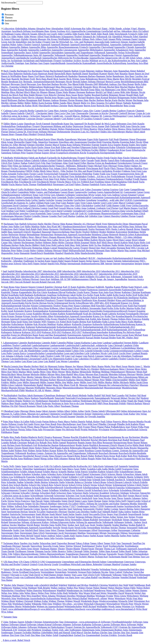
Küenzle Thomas (110, 319)
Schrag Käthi (38, 488)
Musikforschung (130, 388)
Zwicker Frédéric (109, 635)
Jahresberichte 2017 (89, 274)
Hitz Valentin (15, 243)
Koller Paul (140, 308)
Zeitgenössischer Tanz (53, 622)
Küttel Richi (66, 322)
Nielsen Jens (107, 401)
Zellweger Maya (118, 625)
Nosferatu (46, 403)
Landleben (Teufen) (11, 345)
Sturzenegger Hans (10, 533)
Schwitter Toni (72, 496)
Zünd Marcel (77, 633)
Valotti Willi (9, 569)
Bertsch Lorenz (113, 82)
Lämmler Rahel (49, 343)
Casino (97, 111)
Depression (78, 126)
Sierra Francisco (22, 501)
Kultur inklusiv (64, 324)
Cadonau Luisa (11, 111)
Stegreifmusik (135, 514)
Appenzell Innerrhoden (81, 45)
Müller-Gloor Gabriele (12, 385)
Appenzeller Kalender (17, 50)
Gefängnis (70, 195)
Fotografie (64, 174)
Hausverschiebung (61, 232)
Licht (87, 353)
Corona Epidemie (17, 119)
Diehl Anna (125, 126)
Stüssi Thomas (58, 530)
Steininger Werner (45, 520)
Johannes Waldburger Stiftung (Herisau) (20, 279)
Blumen (44, 92)
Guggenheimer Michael (21, 219)
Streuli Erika (80, 528)
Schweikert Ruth (48, 493)
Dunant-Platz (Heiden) (26, 134)
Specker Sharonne (49, 509)
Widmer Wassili (73, 601)
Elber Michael (20, 145)
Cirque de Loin (143, 113)
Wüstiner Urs (128, 606)
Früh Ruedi (133, 182)
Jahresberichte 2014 (30, 274)
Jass (108, 277)
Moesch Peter (33, 380)
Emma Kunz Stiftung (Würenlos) (76, 145)
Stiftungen (119, 522)
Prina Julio (37, 430)
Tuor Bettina (134, 557)
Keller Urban (34, 298)
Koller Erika (113, 308)
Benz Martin (113, 79)
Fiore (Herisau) (110, 166)
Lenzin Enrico (19, 353)
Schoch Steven (61, 485)
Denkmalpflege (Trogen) (28, 126)
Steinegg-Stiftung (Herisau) (89, 517)
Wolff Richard (89, 606)
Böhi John (125, 92)
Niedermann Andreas (70, 401)
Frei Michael (63, 176)
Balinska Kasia (30, 74)
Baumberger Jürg (121, 76)
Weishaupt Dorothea (66, 596)
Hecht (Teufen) (83, 232)
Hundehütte (49, 253)
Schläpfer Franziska (94, 477)
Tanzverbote (36, 546)
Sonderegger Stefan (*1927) (63, 506)
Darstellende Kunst (60, 124)
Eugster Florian (34, 153)
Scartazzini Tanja (130, 469)
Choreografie (82, 113)
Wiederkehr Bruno (90, 601)
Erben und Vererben (70, 147)
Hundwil (59, 253)
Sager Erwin (27, 466)
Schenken (26, 474)
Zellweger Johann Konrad (39, 625)
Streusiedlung (94, 528)
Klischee (26, 306)
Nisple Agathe (21, 403)
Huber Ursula (23, 251)
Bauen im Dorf (142, 74)
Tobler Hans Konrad (108, 551)
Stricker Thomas (118, 528)
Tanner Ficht (110, 543)
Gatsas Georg (143, 192)
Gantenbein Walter (27, 192)
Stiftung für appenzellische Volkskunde (95, 522)
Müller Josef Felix (89, 382)
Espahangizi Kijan (116, 150)
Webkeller (73, 593)
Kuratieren (47, 338)
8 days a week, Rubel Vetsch (17, 640)
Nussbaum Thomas (70, 406)
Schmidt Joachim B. (116, 480)
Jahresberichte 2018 (108, 274)
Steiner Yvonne (136, 517)
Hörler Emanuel (82, 243)
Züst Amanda (132, 633)
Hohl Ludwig (58, 245)
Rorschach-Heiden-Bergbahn (132, 453)
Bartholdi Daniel (80, 74)
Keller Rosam (8, 298)
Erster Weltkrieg (83, 150)
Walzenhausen (49, 590)
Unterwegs (129, 562)
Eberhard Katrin (42, 139)
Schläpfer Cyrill (76, 477)
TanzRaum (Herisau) (11, 546)
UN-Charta (24, 562)
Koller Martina (127, 308)
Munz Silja (58, 385)
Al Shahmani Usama (11, 34)
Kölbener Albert (57, 308)
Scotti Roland (87, 496)
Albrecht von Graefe (47, 34)
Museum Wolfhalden (35, 388)
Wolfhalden (102, 606)
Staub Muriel (56, 514)
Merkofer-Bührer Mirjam (43, 374)
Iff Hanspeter (17, 258)
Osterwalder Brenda (29, 416)
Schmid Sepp (85, 480)
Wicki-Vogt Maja (134, 598)
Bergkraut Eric (16, 82)
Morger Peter (98, 380)
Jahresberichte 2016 (69, 274)
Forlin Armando (9, 174)
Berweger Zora (34, 84)
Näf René (142, 395)
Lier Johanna (7, 356)
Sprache (32, 512)
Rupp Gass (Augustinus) (124, 459)
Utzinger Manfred (112, 564)
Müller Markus (105, 382)
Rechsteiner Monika (139, 437)
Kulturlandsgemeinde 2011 (70, 327)
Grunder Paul (55, 216)
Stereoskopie (105, 520)
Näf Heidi (106, 395)
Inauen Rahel (57, 261)
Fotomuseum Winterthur (81, 174)
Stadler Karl (96, 512)
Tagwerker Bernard (66, 543)
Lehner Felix (78, 351)
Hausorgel (47, 232)
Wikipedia (37, 604)
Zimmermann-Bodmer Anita (114, 630)
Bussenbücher (117, 106)
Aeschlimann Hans (40, 31)
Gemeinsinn (98, 197)
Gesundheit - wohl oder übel (110, 200)
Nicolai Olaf (134, 398)
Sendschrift (87, 498)
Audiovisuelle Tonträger (13, 63)
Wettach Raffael (80, 598)
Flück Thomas (117, 168)
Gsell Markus (69, 216)
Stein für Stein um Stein (47, 517)
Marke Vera (110, 366)
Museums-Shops (54, 388)
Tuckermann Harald (118, 557)
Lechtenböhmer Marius (132, 348)
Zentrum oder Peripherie (30, 630)
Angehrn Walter (9, 45)
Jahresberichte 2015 (50, 274)
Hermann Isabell (9, 240)
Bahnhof (141, 71)
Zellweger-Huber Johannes (14, 627)
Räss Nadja (15, 437)
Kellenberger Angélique (45, 295)
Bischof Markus (128, 87)
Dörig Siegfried (133, 129)
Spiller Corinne (111, 509)
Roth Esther (121, 456)
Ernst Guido (44, 150)
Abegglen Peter (43, 29)
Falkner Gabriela (32, 160)
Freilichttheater (118, 176)
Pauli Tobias (107, 422)
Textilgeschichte (116, 546)
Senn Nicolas (105, 498)
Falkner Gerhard (48, 160)
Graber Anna (80, 208)
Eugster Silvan (49, 153)
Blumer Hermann (77, 92)
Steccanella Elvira (98, 514)
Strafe (93, 525)
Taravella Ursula (50, 546)
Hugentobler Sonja (10, 253)
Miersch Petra (50, 377)
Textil (105, 546)
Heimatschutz (47, 234)
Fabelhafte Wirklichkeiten (16, 158)
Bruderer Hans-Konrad (97, 98)
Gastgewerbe (81, 192)
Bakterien (18, 74)
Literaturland (35, 359)
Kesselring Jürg (75, 298)
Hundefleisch (37, 253)
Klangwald (115, 303)
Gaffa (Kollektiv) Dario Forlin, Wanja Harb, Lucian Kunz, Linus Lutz (51, 189)
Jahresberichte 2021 (30, 277)
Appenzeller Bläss (37, 47)
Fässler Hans (116, 158)
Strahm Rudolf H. (137, 525)
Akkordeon (126, 31)
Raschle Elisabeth (79, 437)
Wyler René (142, 609)
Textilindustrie (132, 546)
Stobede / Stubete (133, 522)
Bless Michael (17, 92)
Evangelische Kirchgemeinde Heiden (105, 153)
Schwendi (49, 496)
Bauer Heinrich (47, 76)
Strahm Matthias (120, 525)
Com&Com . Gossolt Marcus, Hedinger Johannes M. (77, 116)
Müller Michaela (121, 382)
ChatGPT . (30, 113)
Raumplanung (115, 437)
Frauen (114, 174)
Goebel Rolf (100, 205)
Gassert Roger (67, 192)
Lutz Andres (15, 361)
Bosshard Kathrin (100, 95)
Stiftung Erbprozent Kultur (63, 522)
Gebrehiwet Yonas (30, 195)
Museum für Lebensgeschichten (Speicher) (119, 385)
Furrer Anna (106, 184)
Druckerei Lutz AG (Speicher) (85, 132)
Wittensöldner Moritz (11, 606)
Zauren (21, 622)
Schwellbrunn (37, 496)
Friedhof (128, 179)
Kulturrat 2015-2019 (32, 332)
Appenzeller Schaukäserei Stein (119, 50)
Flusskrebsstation (17, 171)
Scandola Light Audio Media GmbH (104, 469)
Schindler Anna (43, 477)
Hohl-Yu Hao (95, 245)
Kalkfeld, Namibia (104, 287)
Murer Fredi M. (71, 385)
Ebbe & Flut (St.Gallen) (23, 139)
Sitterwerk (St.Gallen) (68, 504)
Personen (8, 15)
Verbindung (105, 569)
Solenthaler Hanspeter (39, 506)
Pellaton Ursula (16, 424)
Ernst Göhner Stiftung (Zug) (24, 150)
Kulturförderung (111, 324)
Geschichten (79, 200)
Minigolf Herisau (109, 377)
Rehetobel (85, 440)
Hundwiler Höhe (72, 253)
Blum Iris (35, 92)
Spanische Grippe (32, 509)
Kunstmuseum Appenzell (79, 335)
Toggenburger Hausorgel (77, 554)
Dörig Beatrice (90, 129)
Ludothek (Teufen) (118, 359)
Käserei (24, 287)
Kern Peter (62, 298)
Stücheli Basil (32, 530)
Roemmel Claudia (107, 448)
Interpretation (128, 264)
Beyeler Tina (66, 84)
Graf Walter (20, 211)
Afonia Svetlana (57, 31)
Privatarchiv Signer (52, 430)
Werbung (144, 596)
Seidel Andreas (42, 498)
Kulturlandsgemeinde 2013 (122, 327)
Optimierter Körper (82, 414)
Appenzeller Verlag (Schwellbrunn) (123, 53)
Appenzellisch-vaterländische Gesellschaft (21, 58)
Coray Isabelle (134, 116)
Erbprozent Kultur (89, 147)
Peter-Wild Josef (90, 424)
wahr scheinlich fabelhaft (46, 585)
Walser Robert (143, 588)
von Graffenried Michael (32, 577)
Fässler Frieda (103, 158)
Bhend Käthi (78, 84)
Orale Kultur (129, 414)
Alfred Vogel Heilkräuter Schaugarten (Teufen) (59, 37)
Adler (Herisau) (93, 29)
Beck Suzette (60, 79)
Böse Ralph (29, 95)
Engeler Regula (121, 145)
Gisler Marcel (119, 203)
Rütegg (72, 459)
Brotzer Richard (78, 98)
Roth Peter (133, 456)
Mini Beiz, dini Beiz (82, 377)
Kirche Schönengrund (58, 303)
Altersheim (76, 39)
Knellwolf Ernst (120, 306)
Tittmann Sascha (43, 551)
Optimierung (116, 414)
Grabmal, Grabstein (96, 208)
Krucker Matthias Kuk (79, 319)
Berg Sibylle (126, 79)
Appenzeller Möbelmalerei (90, 50)
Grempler (68, 211)
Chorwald (113, 113)
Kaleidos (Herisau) (86, 287)
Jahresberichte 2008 (52, 271)
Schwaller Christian (30, 493)
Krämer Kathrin (58, 314)
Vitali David (34, 575)
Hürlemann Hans (102, 251)
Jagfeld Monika (15, 271)
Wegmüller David (116, 593)
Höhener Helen (50, 243)
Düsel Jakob (139, 132)
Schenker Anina (39, 474)
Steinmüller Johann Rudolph (84, 520)
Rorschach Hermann (108, 453)
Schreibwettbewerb (54, 488)
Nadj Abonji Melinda (76, 395)
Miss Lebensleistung (128, 377)
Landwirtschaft (73, 345)
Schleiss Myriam (27, 480)
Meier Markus (19, 372)
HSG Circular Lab (140, 248)
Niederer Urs (29, 401)
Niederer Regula (14, 401)
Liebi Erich (113, 353)
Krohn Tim (110, 316)
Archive (77, 61)
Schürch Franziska (116, 488)
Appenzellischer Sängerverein (103, 58)
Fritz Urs (76, 182)
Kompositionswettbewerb (115, 311)
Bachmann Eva (24, 71)
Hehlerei (94, 232)
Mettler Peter (20, 377)
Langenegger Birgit (10, 348)
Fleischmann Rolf (95, 168)
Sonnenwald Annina (114, 506)
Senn (95, 498)
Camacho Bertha (26, 111)
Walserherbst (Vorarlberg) (14, 590)
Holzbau (5, 248)
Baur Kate (6, 79)
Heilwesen (13, 234)
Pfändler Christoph (107, 424)
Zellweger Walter (135, 625)
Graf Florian (112, 208)
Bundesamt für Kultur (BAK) (25, 106)
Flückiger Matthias (134, 168)
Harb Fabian (19, 229)
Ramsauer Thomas (61, 437)
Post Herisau (12, 430)
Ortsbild (15, 416)
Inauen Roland (71, 261)
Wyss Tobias (7, 612)
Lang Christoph (115, 345)
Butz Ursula (129, 106)
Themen (7, 18)
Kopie (12, 314)
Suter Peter (24, 538)
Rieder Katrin (82, 445)
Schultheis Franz (67, 490)
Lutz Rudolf (50, 361)
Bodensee (90, 92)
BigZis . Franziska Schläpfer (15, 87)
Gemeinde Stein (49, 197)
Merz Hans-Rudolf (64, 374)
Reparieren (72, 443)
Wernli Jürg (66, 598)
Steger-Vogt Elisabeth (117, 514)
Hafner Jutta (7, 226)
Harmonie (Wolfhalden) (60, 229)
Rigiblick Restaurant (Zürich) (103, 445)
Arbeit (132, 58)
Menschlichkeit (9, 374)
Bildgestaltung (36, 87)
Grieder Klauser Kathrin (98, 211)
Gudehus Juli (82, 216)
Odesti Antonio (49, 411)
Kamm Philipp (121, 287)
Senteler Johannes (132, 498)
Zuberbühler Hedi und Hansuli (56, 633)
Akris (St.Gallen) (140, 31)
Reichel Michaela (99, 440)
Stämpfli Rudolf (110, 512)
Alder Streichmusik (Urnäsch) (123, 34)
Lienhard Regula (140, 353)
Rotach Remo (74, 456)
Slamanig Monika (129, 504)
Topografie (112, 554)
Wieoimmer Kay (142, 601)
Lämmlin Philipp (65, 343)
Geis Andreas (114, 195)
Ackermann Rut (78, 29)
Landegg (107, 343)
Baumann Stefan (104, 76)
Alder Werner (30, 37)
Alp (110, 37)
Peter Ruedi (51, 424)
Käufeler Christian (54, 287)
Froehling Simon (103, 182)
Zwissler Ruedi (125, 635)
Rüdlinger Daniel (32, 459)
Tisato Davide (8, 551)
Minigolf (96, 377)
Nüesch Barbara (134, 403)
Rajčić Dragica (45, 437)
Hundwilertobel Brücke (92, 253)
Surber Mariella (112, 536)
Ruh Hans (107, 459)
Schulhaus (54, 490)
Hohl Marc (70, 245)
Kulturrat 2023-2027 (72, 332)
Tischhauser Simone (25, 551)
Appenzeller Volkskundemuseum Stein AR (22, 55)
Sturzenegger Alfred (88, 530)
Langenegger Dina (29, 348)
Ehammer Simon (127, 139)
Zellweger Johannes (62, 625)
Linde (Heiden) (31, 356)
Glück (78, 205)
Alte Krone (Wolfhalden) (58, 39)
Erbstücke (121, 147)
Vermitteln (72, 572)
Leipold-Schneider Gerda (97, 351)
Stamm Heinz (138, 512)
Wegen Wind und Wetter (95, 593)
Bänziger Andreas (95, 71)
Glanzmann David (10, 205)
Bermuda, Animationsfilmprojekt (39, 82)
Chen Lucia (59, 113)
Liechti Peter (125, 353)
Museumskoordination (73, 388)
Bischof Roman (17, 90)
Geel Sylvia (44, 195)
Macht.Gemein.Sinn (13, 366)
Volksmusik (106, 575)
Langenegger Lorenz (48, 348)
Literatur (5, 359)
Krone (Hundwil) (59, 319)
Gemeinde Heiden (32, 197)
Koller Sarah (7, 311)
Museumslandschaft (94, 388)
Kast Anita (104, 292)
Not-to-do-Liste (77, 403)
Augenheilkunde (58, 63)
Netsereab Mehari (119, 398)
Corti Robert (68, 119)
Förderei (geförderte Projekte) (107, 171)
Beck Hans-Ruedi (44, 79)
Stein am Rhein (18, 517)
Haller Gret (19, 226)
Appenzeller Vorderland (77, 55)
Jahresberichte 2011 (111, 271)
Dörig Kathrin (105, 129)
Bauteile (15, 79)
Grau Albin (45, 211)
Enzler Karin (31, 147)
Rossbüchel (29, 456)
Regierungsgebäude (71, 440)
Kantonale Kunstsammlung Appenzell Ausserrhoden (35, 290)
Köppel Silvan (72, 308)
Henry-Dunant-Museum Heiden (58, 237)
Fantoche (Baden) (71, 160)
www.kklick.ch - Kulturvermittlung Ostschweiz (63, 609)
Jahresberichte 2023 (69, 277)
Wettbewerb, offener (98, 598)
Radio (6, 437)
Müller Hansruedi (31, 382)
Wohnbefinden (29, 606)
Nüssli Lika (42, 406)
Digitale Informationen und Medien (32, 129)
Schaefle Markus (66, 472)
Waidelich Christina (98, 585)
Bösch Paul (18, 95)
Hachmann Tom (11, 224)
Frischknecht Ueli (27, 182)
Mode (23, 380)
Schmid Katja (56, 480)
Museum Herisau (17, 388)
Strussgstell (132, 528)
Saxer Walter (80, 469)
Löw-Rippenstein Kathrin (60, 359)
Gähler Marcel (10, 189)
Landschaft (26, 345)
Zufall (55, 635)
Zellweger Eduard (18, 625)
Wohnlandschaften (73, 606)
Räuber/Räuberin (29, 437)
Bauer (25, 76)
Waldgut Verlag (20, 588)
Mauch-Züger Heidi (70, 369)
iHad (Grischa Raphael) (76, 258)
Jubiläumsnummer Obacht (84, 279)
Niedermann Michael (91, 401)
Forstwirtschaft (51, 174)
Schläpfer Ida (110, 477)
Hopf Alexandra (108, 248)
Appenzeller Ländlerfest (39, 50)
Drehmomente (64, 132)
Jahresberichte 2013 (11, 274)
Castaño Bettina (109, 111)
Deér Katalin (138, 124)
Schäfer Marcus (50, 472)
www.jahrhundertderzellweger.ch (24, 609)
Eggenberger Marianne (76, 139)
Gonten (44, 208)
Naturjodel (60, 398)
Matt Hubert (54, 369)
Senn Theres (117, 498)
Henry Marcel (35, 237)
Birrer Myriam (99, 87)
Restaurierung (120, 443)
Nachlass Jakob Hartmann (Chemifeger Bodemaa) (42, 395)
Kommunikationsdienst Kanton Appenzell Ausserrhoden (76, 311)
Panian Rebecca (50, 422)
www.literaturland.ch (126, 609)
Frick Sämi (48, 179)
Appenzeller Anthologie (121, 45)
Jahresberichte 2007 (33, 271)
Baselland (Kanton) (98, 74)
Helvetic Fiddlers (20, 237)
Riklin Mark (138, 445)
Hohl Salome (82, 245)
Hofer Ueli (145, 243)
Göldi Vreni (126, 205)
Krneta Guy (98, 316)
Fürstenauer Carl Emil (63, 184)
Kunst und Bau (46, 335)
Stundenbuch (71, 530)
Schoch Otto (35, 485)
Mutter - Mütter (52, 390)
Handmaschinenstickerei (74, 226)
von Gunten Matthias (54, 577)
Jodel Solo (138, 277)
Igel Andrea (59, 258)
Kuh (89, 322)
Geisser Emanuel (129, 195)
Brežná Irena (51, 98)
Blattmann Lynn (113, 90)
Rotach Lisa (61, 456)
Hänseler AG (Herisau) (84, 224)
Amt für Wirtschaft (60, 42)
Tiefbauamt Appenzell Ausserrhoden (133, 549)
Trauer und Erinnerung (38, 557)
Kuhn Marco (121, 322)
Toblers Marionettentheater (26, 554)
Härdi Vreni (101, 224)
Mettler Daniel (143, 374)
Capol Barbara (75, 111)
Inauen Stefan (85, 261)
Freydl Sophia (21, 179)
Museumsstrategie (113, 388)
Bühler (21, 103)
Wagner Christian (25, 585)
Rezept (137, 443)
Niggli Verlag (144, 401)
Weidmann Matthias (11, 596)
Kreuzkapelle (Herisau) (137, 314)
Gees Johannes (58, 195)
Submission (7, 536)
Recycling (50, 440)
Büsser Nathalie (123, 103)
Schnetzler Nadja (57, 482)
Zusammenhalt (93, 635)
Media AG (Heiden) (90, 369)
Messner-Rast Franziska (97, 374)
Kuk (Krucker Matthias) (45, 324)
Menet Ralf (142, 372)
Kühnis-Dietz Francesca (130, 319)
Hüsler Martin (117, 251)
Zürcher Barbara (92, 633)
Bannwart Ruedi (46, 74)
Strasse (5, 528)
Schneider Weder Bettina (36, 482)
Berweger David (18, 84)
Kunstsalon (97, 335)
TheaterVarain (88, 549)
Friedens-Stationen (96, 179)
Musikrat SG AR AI (35, 390)
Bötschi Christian (57, 95)
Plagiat (100, 427)
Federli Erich (34, 163)
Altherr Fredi (101, 39)
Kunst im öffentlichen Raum (25, 335)
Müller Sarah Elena (139, 382)
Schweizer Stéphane (119, 493)
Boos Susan (71, 95)
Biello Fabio (140, 84)
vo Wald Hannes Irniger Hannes (56, 575)
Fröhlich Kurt (88, 182)
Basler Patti (113, 74)
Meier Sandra (33, 372)
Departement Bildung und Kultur (56, 126)
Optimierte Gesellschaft (61, 414)
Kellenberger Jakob (67, 295)
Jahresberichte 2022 (50, 277)
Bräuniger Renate (117, 95)
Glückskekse (87, 205)
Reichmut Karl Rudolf (119, 440)
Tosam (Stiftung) (126, 554)
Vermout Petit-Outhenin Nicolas (93, 572)
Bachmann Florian (41, 71)
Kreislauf (121, 314)
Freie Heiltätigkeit (78, 176)
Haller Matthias (32, 226)
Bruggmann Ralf (34, 100)
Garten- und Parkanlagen (48, 192)
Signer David (68, 501)
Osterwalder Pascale (49, 416)
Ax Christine (7, 66)
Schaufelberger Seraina (131, 472)
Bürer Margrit (74, 103)
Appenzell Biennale (60, 45)
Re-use (125, 437)
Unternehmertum (115, 562)
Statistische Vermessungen (22, 514)
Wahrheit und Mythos (78, 585)
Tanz (119, 543)
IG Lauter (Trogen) (33, 258)
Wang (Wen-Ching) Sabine (119, 590)
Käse (18, 287)
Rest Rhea (97, 443)
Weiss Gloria (120, 596)
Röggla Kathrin (62, 448)
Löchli (45, 359)
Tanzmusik (127, 543)
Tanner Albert (97, 543)
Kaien (74, 287)
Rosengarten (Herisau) (12, 456)
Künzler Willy (40, 322)
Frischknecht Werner (46, 182)
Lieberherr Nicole (98, 353)
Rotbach (99, 456)
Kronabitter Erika (42, 319)
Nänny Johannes (9, 398)
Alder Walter (17, 37)
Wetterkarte (120, 598)
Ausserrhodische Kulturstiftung (111, 63)
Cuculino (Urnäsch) (93, 119)
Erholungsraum (134, 147)
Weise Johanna (48, 596)
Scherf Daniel (82, 474)
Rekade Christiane (18, 443)
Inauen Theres (99, 261)
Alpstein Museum (38, 39)
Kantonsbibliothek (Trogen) (73, 290)
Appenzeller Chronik (124, 47)
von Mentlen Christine (109, 577)
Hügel (65, 251)
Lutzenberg (74, 361)
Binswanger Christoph (72, 87)
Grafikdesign (32, 211)
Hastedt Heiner (133, 229)
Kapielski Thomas (10, 292)
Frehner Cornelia (25, 176)
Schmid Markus (71, 480)
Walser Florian (85, 588)
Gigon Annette (93, 203)
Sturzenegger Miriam (96, 533)
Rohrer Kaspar (49, 451)
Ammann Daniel (130, 39)
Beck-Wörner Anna (76, 79)
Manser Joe (70, 366)
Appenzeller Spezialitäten (51, 53)
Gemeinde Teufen (65, 197)
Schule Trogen (41, 490)
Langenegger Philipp (69, 348)
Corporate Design (35, 119)
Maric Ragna (97, 366)
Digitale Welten (57, 129)
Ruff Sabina (82, 459)
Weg (81, 593)
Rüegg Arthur (47, 459)
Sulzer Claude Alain (65, 536)
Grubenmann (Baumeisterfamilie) (104, 213)
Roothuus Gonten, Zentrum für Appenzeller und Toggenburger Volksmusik (62, 453)
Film (10, 166)
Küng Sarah (16, 322)
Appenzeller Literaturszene (64, 50)
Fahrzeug (19, 160)
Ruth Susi (141, 459)
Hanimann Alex (105, 226)
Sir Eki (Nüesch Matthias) (45, 504)
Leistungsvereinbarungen (122, 351)
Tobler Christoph (75, 551)
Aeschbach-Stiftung (21, 31)
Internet (109, 264)
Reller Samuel (59, 443)
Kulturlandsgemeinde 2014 (14, 330)
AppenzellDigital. (101, 45)
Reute (130, 443)
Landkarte (144, 343)
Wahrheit (63, 585)
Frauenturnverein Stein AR (131, 174)
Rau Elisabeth (95, 437)
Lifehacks (19, 356)
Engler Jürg (134, 145)
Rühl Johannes (61, 459)
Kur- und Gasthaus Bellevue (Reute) (24, 338)
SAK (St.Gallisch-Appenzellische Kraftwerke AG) (68, 466)
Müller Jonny (73, 382)
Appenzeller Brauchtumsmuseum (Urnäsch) (68, 47)
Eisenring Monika (111, 142)
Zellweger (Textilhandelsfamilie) (117, 622)
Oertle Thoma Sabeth (95, 411)
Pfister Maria (33, 427)
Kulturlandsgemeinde (46, 327)
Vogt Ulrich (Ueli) (91, 575)
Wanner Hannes (140, 590)
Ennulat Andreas (16, 147)
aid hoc (117, 31)
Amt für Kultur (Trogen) (39, 42)
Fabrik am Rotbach (37, 158)
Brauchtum (6, 98)
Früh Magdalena (119, 182)
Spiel (70, 509)
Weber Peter (44, 593)
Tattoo (62, 546)
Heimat (22, 234)
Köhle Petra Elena (40, 308)
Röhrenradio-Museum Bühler (84, 448)
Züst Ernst (15, 635)
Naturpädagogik (102, 398)
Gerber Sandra (38, 200)
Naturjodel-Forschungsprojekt (80, 398)
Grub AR (74, 213)
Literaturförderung (19, 359)
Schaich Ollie (112, 472)
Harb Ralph (31, 229)
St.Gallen (41, 512)
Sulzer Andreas (48, 536)
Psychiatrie (104, 430)
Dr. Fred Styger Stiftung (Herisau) (40, 132)
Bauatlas (124, 74)
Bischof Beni (113, 87)
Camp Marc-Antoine (58, 111)
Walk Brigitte (44, 588)
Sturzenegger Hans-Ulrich (32, 533)
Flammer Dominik (77, 168)
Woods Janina (115, 606)
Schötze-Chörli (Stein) (138, 485)
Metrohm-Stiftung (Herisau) (122, 374)
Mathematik (42, 369)
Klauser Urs (127, 303)
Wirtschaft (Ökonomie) (95, 604)
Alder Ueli (143, 34)
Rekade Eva (33, 443)
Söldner (10, 506)
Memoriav (131, 372)
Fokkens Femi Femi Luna (134, 171)
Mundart (48, 385)
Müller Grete (16, 382)
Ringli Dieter (28, 448)
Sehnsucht (29, 498)
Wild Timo (47, 604)
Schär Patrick (81, 472)
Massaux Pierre (29, 369)
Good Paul (53, 208)
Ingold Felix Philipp (57, 264)
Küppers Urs (53, 322)
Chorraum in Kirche (98, 113)
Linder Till (59, 356)
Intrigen (138, 264)
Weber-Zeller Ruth (59, 593)
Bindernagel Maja (52, 87)
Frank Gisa (105, 174)
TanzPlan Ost (139, 543)
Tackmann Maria (11, 543)
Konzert (132, 311)
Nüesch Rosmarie (27, 406)
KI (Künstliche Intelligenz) (127, 298)
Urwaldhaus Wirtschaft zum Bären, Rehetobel (81, 564)
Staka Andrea (125, 512)
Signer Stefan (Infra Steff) (114, 501)
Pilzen (94, 427)
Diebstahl (115, 126)
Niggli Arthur (120, 401)
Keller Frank (93, 295)
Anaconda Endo (102, 42)
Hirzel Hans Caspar (122, 240)
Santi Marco (68, 469)
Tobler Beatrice (59, 551)
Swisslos (59, 538)
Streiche (57, 528)
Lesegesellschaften (36, 353)
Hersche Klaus (24, 240)
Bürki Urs (86, 103)
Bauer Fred (33, 76)
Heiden (103, 232)
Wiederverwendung (108, 601)
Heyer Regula (77, 240)
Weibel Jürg (140, 593)
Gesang (58, 200)
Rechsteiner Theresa (11, 440)
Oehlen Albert (63, 411)
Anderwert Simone (119, 42)
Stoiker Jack (73, 525)
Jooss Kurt (45, 279)
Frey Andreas (8, 179)
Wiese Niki (7, 604)
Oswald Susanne (67, 416)
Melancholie (85, 372)
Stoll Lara (84, 525)
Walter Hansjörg (34, 590)
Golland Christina (31, 208)
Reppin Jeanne (85, 443)
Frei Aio (52, 176)
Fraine (96, 174)
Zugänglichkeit (66, 635)
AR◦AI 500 (124, 58)
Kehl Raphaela (26, 295)
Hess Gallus (52, 240)
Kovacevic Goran (24, 314)
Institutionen (9, 21)
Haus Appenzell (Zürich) (19, 232)
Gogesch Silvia (15, 208)
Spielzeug (78, 509)
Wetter (111, 598)
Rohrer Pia (62, 451)
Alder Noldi (90, 34)
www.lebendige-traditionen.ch (100, 609)
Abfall (67, 29)
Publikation (7, 432)
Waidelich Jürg (115, 585)
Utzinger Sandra (129, 564)
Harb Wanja (43, 229)
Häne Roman (66, 224)
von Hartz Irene (72, 577)
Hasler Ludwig (118, 229)
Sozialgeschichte (132, 506)
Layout (95, 348)
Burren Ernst (90, 106)
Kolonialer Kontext (23, 311)
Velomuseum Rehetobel (79, 569)
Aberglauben (57, 29)
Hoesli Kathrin (121, 243)
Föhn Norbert (67, 171)
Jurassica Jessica (136, 279)
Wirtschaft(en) (113, 604)
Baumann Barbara (87, 76)
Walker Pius (72, 588)
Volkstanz (117, 575)
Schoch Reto (47, 485)
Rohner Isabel (8, 451)
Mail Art (43, 366)
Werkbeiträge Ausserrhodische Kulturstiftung (38, 598)
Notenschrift (91, 403)
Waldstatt (32, 588)
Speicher (63, 509)
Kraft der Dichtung (92, 314)
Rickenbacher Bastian (48, 445)
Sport (4, 512)
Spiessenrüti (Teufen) (93, 509)
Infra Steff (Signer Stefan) (35, 264)
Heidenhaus (133, 232)
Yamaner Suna (10, 617)
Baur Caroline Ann (138, 76)
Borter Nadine (84, 95)
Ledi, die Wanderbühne (30, 351)
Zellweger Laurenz (101, 625)
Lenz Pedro (7, 353)
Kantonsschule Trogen (133, 290)
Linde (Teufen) (46, 356)
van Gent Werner (48, 569)
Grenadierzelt (79, 211)
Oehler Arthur (77, 411)
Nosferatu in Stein (60, 403)
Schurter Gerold (83, 490)
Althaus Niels (88, 39)
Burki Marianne (76, 106)
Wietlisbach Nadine (22, 604)
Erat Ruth (56, 147)
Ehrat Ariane (7, 142)
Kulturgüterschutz (17, 327)
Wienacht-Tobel (126, 601)
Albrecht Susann (29, 34)
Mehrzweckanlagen (109, 369)
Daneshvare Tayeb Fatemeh (37, 124)
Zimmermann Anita (91, 630)
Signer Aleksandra (52, 501)
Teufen (99, 546)
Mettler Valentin (34, 377)
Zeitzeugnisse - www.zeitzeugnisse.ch (82, 622)
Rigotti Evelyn (125, 445)
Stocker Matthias (18, 525)
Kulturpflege (139, 330)
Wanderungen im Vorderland (80, 590)
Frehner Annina (9, 176)
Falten (59, 160)
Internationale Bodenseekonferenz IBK (86, 264)
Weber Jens (7, 593)
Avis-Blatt (143, 63)
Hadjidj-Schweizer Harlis (31, 224)
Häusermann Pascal (138, 224)
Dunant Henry (8, 134)
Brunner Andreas (51, 100)
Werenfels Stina (9, 598)
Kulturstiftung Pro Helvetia (122, 332)
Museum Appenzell (88, 385)
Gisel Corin (106, 203)
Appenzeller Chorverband (101, 47)
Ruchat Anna (17, 459)
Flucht (107, 168)
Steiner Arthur (109, 517)
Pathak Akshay (93, 422)
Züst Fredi (25, 635)
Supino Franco (82, 536)
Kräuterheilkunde (74, 314)
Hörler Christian (66, 243)
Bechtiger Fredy (28, 79)
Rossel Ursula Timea (45, 456)
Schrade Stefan (8, 488)
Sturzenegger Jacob (55, 533)
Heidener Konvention (117, 232)
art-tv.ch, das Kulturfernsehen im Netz (117, 61)
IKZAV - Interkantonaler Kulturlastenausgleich (111, 258)
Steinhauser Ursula (26, 520)
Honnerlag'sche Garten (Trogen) (73, 248)
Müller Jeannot (47, 382)
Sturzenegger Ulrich (138, 533)
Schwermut (59, 496)
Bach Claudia (10, 71)
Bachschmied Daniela (60, 71)
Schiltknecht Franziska (24, 477)
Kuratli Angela (60, 338)
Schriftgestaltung (91, 488)
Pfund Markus (56, 427)
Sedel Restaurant (102, 496)
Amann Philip (115, 39)
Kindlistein (87, 300)
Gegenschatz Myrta (85, 195)
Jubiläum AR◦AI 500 (61, 279)
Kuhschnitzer (18, 324)
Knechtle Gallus (104, 306)
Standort (5, 514)
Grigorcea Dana (118, 211)
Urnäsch (25, 564)
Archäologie (17, 61)
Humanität (25, 253)
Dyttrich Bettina (45, 134)
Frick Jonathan (36, 179)
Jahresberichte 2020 (11, 277)
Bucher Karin (111, 100)
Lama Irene (97, 343)
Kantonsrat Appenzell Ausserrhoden (104, 290)
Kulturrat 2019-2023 (52, 332)
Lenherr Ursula (141, 351)
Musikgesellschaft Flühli (13, 390)
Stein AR (31, 517)
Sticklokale (117, 520)
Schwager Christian (11, 493)
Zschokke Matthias (31, 633)
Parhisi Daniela (78, 422)
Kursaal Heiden (93, 338)
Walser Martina (115, 588)
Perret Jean (39, 424)
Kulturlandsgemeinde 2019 (120, 330)
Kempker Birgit (49, 298)
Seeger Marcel (135, 496)
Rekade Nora (46, 443)
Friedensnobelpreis (115, 179)
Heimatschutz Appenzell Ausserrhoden (73, 234)
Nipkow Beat (7, 403)
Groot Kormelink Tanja (41, 213)
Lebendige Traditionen (110, 348)
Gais (121, 189)
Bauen (131, 74)
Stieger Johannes (131, 520)
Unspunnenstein (54, 562)
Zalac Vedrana (10, 622)
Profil (77, 430)
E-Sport (7, 139)
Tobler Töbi (7, 554)
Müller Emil (135, 380)
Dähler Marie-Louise (14, 124)
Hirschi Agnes (105, 240)
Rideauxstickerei (67, 445)
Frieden (83, 179)
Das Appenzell (77, 124)
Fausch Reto (114, 160)
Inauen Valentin (114, 261)
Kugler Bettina (79, 322)
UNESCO (35, 562)
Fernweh (137, 163)
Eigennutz (53, 142)
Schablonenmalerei (10, 472)
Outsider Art (82, 416)
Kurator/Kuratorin (76, 338)
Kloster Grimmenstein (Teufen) (46, 306)
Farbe (83, 160)
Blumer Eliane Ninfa (58, 92)
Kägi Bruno (9, 287)
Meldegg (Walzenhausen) (113, 372)
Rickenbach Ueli (29, 445)
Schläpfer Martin (125, 477)
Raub (105, 437)
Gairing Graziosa (110, 189)
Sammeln (123, 466)
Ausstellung (132, 63)
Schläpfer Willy (142, 477)
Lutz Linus (38, 361)
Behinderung (92, 79)
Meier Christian (127, 369)
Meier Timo (46, 372)
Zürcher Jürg (119, 633)
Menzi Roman (23, 374)
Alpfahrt (24, 39)
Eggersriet (104, 139)
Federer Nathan (20, 163)
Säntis (18, 466)
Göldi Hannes (113, 205)
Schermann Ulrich (98, 474)
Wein (23, 596)
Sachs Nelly (9, 466)
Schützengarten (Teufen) (137, 488)
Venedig (95, 569)
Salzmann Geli (111, 466)
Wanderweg (100, 590)
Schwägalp (114, 490)
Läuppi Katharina (82, 343)
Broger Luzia (64, 98)
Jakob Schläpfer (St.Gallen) (92, 277)
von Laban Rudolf (89, 577)
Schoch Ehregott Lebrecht (119, 482)
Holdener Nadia (110, 245)
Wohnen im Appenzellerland (50, 606)
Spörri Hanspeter (142, 509)
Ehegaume (141, 139)
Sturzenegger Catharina (129, 530)
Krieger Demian (15, 316)
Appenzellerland (130, 55)
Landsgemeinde (57, 345)
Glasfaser (24, 205)
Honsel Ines (95, 248)
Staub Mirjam (42, 514)
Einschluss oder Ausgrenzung (73, 142)
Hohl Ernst (46, 245)
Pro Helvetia (68, 430)
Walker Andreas (58, 588)
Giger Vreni (80, 203)
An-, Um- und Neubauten (82, 42)
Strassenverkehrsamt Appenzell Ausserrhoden (30, 528)
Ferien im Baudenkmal (106, 163)
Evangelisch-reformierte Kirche (71, 153)
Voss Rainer (7, 580)
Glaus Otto (69, 205)
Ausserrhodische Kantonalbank (81, 63)
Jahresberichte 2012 (130, 271)
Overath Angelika (97, 416)
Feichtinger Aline (60, 163)
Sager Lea (39, 466)
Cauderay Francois (126, 111)
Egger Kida (93, 139)
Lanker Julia (85, 348)
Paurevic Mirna (120, 422)
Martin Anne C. (136, 366)
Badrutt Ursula (78, 71)
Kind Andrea (27, 300)
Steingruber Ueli (9, 520)
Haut (73, 232)
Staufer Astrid (82, 514)
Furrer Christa (119, 184)
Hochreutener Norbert (32, 243)
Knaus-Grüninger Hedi (85, 306)
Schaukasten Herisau (11, 474)
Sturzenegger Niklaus (117, 533)
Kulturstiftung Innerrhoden (95, 332)
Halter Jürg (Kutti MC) (51, 226)
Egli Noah (114, 139)
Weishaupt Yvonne (104, 596)
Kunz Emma (109, 335)
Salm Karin (98, 466)
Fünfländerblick (45, 184)
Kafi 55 (66, 287)
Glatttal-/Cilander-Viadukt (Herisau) (46, 205)
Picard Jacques (70, 427)
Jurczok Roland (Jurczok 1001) (46, 282)
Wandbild (61, 590)
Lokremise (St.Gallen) (89, 359)
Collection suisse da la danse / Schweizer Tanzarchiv (26, 116)
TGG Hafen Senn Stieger (27, 549)
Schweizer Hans (64, 493)
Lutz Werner (62, 361)
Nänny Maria (24, 398)
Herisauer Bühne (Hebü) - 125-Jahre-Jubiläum (120, 237)
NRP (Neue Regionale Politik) (112, 403)
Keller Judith (106, 295)
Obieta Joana (35, 411)
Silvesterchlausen (16, 504)
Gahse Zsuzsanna (93, 189)
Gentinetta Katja (23, 200)
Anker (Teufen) (24, 45)
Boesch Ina (7, 95)
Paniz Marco (64, 422)
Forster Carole (36, 174)
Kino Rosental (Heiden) (104, 300)
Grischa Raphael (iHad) (137, 211)
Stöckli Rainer (33, 525)
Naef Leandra (118, 395)
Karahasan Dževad (57, 292)
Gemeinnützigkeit (83, 197)
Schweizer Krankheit (99, 493)
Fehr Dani (46, 163)
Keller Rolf (143, 295)
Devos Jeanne (98, 126)
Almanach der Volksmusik (95, 37)
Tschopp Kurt (101, 557)
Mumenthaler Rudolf (33, 385)
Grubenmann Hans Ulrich (133, 213)
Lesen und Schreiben (74, 353)
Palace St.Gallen (22, 422)
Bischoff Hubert (72, 90)
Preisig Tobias (25, 430)
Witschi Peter (127, 604)
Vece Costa (62, 569)
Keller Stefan (21, 298)
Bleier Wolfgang (129, 90)
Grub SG (83, 213)
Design (87, 126)
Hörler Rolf (95, 243)
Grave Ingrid (56, 211)
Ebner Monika (57, 139)
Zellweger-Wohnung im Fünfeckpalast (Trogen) (50, 627)
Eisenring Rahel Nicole (131, 142)
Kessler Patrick (90, 298)
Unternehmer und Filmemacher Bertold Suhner (84, 562)
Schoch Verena (90, 485)
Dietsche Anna (138, 126)
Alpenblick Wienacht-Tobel (125, 37)
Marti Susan (122, 366)
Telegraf (77, 546)
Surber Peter (126, 536)
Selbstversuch (74, 498)
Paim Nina (8, 422)
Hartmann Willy (103, 229)
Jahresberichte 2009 (72, 271)
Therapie (99, 549)
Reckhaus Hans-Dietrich (33, 440)
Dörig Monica (119, 129)
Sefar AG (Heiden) (15, 498)
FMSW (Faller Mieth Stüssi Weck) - (43, 171)
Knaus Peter (67, 306)
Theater (61, 549)
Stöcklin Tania (47, 525)
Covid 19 (78, 119)
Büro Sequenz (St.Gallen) (103, 103)
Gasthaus (92, 192)
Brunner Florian (67, 100)
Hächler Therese (52, 224)
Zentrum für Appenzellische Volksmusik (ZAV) (96, 627)
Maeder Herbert (31, 366)
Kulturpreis (7, 332)
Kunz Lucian (122, 335)
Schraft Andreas (24, 488)
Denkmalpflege (9, 126)
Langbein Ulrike (131, 345)
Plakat (107, 427)
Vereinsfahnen (47, 572)
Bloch (27, 92)
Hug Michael (143, 251)
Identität (6, 258)
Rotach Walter (88, 456)
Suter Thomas (37, 538)
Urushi (55, 564)
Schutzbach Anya (100, 490)
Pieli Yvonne (84, 427)
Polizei (134, 427)
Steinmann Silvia (62, 520)
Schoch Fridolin (140, 482)
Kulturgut (30, 327)
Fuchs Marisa (16, 184)
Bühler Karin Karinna (42, 103)
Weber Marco (31, 593)
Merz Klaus (79, 374)
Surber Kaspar (97, 536)
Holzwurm (26, 248)
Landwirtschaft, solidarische (94, 345)
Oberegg (24, 411)
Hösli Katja (134, 243)
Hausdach (36, 232)
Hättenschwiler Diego (118, 224)
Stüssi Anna (45, 530)
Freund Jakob (140, 176)
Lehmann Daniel (64, 351)
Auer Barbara (31, 63)
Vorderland (142, 577)
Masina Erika (14, 369)
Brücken (113, 98)
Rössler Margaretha (139, 448)
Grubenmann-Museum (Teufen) (16, 216)
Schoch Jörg (7, 485)
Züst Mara (35, 635)
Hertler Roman (39, 240)
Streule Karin (67, 528)
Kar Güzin (42, 292)
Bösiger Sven (42, 95)
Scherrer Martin (115, 474)
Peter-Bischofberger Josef (69, 424)
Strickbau (105, 528)
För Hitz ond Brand (83, 171)
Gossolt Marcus (66, 208)
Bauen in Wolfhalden (11, 76)
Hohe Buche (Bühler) (30, 245)
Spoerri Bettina (126, 509)
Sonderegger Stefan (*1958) (90, 506)
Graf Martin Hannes (128, 208)
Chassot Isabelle (17, 113)
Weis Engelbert (34, 596)
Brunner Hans (82, 100)
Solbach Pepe (21, 506)
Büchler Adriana (9, 103)
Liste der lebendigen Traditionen (128, 356)
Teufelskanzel (88, 546)
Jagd (5, 271)
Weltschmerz (133, 596)
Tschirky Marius (87, 557)
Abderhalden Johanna (25, 29)
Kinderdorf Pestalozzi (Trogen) (49, 300)
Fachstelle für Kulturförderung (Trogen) (66, 158)
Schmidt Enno (99, 480)
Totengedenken (141, 554)
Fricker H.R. (73, 179)
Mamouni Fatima (56, 366)
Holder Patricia (125, 245)
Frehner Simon (41, 176)
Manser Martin (84, 366)
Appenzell (45, 45)
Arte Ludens (142, 61)
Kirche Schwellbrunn (79, 303)
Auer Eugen (44, 63)
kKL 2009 (94, 303)
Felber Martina (87, 163)
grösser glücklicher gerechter (15, 213)
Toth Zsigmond (8, 557)
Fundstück (94, 184)
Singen (28, 504)
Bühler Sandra (60, 103)
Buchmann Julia (141, 100)
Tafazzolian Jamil (48, 543)
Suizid (37, 536)
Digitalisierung (72, 129)
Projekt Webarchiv (89, 430)
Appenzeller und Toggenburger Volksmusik (85, 53)
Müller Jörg (60, 382)
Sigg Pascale (37, 501)
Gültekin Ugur (96, 216)
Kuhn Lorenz (109, 322)
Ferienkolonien (125, 163)
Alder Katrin (78, 34)
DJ (81, 129)
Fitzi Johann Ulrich (58, 168)
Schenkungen (69, 474)
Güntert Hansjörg (112, 216)
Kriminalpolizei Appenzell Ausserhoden (73, 316)
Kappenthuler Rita (28, 292)
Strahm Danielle (104, 525)
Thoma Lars (110, 549)
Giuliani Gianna (134, 203)
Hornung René (124, 248)
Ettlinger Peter (19, 153)
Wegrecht (129, 593)
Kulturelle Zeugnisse (82, 324)
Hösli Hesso (107, 243)
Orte (5, 23)
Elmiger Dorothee (36, 145)
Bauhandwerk (61, 76)
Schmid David (42, 480)
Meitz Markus (72, 372)
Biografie (87, 87)
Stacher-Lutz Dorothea (79, 512)
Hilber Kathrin (91, 240)
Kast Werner (115, 292)
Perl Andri (29, 424)
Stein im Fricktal (67, 517)
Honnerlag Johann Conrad (45, 248)
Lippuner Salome (103, 356)
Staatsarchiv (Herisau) (57, 512)
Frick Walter (60, 179)
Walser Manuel (100, 588)
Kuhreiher (6, 324)
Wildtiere (57, 604)
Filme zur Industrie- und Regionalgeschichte (34, 166)
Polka (141, 427)
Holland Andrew (141, 245)
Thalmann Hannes (48, 549)
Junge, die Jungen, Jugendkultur (112, 279)
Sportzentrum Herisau (17, 512)
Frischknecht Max (10, 182)
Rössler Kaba (123, 448)
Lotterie (104, 359)
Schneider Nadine (15, 482)
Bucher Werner (125, 100)
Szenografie (70, 538)
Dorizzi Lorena (16, 132)
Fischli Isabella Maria (38, 168)
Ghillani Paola (43, 203)
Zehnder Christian (33, 622)
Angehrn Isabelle (137, 42)
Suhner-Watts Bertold (23, 536)
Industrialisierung (131, 261)
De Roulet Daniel (93, 124)
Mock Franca (13, 380)
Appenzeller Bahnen (19, 47)
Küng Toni (28, 322)
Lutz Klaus (27, 361)
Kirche (28, 303)
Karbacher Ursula (75, 292)
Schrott (103, 488)
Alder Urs (6, 37)
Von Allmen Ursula (10, 577)
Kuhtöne (29, 324)
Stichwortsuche (9, 3)
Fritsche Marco (64, 182)
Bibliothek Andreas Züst (110, 84)
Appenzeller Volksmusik (54, 55)
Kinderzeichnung (73, 300)
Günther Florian (128, 216)
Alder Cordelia (65, 34)
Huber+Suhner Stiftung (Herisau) (46, 251)
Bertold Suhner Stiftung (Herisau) (89, 82)
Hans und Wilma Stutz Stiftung (128, 226)
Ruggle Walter (95, 459)
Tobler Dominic (91, 551)
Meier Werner (58, 372)
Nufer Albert (54, 406)
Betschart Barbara (50, 84)
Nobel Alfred (35, 403)
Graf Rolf (143, 208)
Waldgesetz (7, 588)
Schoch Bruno (100, 482)
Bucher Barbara (97, 100)
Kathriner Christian (131, 292)
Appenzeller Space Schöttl (26, 53)
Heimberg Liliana (100, 234)
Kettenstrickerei (106, 298)
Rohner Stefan (35, 451)
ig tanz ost (48, 258)
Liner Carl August (73, 356)
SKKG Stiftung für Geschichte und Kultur (99, 504)
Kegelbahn (14, 295)
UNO (43, 562)
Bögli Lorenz (113, 92)
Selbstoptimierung (58, 498)
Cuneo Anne (109, 119)
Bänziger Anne (111, 71)
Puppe (16, 432)
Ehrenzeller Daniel (23, 142)
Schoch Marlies (21, 485)
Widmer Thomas (57, 601)
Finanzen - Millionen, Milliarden (71, 166)
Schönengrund (119, 485)
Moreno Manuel (84, 380)
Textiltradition (8, 549)
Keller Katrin (119, 295)
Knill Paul (133, 306)
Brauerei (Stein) (20, 98)
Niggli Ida (132, 401)
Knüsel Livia (12, 308)
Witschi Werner (141, 604)
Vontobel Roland (128, 577)
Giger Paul (55, 203)
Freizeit (130, 176)
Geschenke (68, 200)
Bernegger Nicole (64, 82)
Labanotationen (11, 343)
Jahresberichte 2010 (91, 271)
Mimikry (67, 377)
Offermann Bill (113, 411)
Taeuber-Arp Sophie (30, 543)
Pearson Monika (136, 422)
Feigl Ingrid (74, 163)
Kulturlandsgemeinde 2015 (41, 330)
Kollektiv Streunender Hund (93, 308)
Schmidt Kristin (134, 480)
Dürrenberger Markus (123, 132)
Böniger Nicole (138, 92)
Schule (31, 490)
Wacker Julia (10, 585)
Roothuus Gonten (76, 451)
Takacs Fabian (83, 543)
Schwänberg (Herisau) (130, 490)
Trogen (75, 557)
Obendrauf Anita (12, 411)
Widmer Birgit (8, 601)
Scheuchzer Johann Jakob (135, 474)
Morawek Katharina (66, 380)
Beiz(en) (102, 79)
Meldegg (96, 372)
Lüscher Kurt (133, 359)
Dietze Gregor (8, 129)
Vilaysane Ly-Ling (19, 575)
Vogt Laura (77, 575)
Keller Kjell (132, 295)
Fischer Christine (19, 168)
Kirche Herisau (39, 303)
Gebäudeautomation (11, 195)
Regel (58, 440)
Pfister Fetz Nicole (18, 427)
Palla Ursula (36, 422)
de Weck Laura (109, 124)
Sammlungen (40, 469)
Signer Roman (94, 501)
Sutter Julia (49, 538)
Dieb (107, 126)
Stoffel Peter (61, 525)
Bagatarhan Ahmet (127, 71)
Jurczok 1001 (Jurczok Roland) (16, 282)
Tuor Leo (145, 557)
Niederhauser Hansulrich (47, 401)
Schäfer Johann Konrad (31, 472)
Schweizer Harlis (80, 493)
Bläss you (100, 90)
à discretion (9, 29)
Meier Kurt (7, 372)
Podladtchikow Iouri (121, 427)
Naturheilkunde (47, 398)
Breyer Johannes (36, 98)
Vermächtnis (61, 572)
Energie (96, 145)
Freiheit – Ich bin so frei (99, 176)
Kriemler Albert (46, 316)
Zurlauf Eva (80, 635)
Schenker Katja (54, 474)
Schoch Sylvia (75, 485)
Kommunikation (41, 311)
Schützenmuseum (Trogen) (14, 490)
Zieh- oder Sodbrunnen (70, 630)
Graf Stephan (7, 211)
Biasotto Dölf (92, 84)
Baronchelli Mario (63, 74)
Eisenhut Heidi (95, 142)
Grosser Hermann (60, 213)
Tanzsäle (26, 546)
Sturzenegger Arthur (108, 530)
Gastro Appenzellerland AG (110, 192)
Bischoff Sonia (88, 90)
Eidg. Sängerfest (40, 142)
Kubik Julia (96, 319)
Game (127, 189)
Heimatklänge (33, 234)
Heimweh (114, 234)
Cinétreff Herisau (127, 113)
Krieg (4, 316)
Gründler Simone (40, 216)
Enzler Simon (44, 147)
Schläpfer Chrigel (60, 477)
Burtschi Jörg (103, 106)
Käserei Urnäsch (36, 287)
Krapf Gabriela (109, 314)
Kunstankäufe (60, 335)
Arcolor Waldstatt (90, 61)
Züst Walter (46, 635)
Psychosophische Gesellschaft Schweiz (129, 430)
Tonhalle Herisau (98, 554)
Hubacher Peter (9, 251)
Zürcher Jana (106, 633)
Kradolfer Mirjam (41, 314)
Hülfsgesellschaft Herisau (81, 251)
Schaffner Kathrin (97, 472)
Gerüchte (50, 200)
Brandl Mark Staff (135, 95)
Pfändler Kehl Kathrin (128, 424)
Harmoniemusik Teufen (83, 229)
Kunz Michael (135, 335)
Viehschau (128, 572)
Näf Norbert (131, 395)
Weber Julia (18, 593)
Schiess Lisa (7, 477)
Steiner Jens (122, 517)
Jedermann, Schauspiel (121, 277)
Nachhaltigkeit (11, 395)
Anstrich (36, 45)
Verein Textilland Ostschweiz (26, 572)
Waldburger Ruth (142, 585)
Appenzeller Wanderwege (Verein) (106, 55)
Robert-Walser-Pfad (45, 448)
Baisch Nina (7, 74)
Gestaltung (91, 200)
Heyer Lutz (64, 240)
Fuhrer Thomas (82, 184)
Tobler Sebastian (140, 551)
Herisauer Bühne (89, 237)
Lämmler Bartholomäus (30, 343)
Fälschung (91, 158)
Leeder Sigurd (48, 351)
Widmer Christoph (24, 601)
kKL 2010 (105, 303)
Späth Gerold (16, 509)
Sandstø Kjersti (54, 469)
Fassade (90, 160)
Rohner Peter (21, 451)
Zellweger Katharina (81, 625)
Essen (128, 150)
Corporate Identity (52, 119)
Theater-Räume (73, 549)
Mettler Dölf (7, 377)
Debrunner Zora (124, 124)
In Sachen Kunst (43, 261)
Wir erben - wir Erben (73, 604)
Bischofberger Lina (55, 90)
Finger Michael (95, 166)
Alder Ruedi (102, 34)
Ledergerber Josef (10, 351)
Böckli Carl (101, 92)
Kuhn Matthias (135, 322)
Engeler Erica (107, 145)
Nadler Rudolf (94, 395)
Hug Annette (131, 251)
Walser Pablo (129, 588)
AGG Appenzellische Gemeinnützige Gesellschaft (89, 31)
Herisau (77, 237)
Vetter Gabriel (116, 572)
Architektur (67, 61)
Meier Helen (141, 369)
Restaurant (108, 443)
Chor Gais (70, 113)
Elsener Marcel (52, 145)
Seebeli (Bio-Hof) (119, 496)
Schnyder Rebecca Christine (79, 482)
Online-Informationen (131, 411)
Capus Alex (88, 111)
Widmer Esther (41, 601)
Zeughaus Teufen (50, 630)
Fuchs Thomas (29, 184)
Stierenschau (15, 522)
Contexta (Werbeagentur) (115, 116)
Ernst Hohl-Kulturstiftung (62, 150)
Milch (60, 377)
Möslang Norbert (48, 380)
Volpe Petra (128, 575)
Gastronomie (130, 192)
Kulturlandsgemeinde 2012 (96, 327)
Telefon (69, 546)
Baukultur (73, 76)
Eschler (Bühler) (99, 150)
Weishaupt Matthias (85, 596)
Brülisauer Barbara (17, 100)
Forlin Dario (23, 174)
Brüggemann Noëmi (127, 98)
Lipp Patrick (89, 356)
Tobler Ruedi (125, 551)
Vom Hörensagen (142, 575)
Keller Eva (82, 295)
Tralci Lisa (21, 557)
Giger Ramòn (67, 203)
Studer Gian (19, 530)
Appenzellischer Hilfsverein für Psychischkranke (65, 58)
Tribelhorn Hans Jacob (60, 557)
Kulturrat (17, 332)
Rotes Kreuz (109, 456)
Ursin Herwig (45, 564)
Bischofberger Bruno (35, 90)
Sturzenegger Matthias (75, 533)
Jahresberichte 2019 (128, 274)
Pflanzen (44, 427)
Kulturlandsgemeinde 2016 (67, 330)
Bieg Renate (128, 84)
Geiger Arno (101, 195)
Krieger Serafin (31, 316)
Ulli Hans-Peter (11, 562)
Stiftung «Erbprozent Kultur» (35, 522)
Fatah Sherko (101, 160)
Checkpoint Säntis (45, 113)
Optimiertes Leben (101, 414)
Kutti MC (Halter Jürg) (128, 338)
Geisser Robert (16, 197)
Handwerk (92, 226)
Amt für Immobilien (17, 42)
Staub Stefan (69, 514)
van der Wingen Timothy (28, 569)
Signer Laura (81, 501)
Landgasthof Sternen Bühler (125, 343)
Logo (76, 359)
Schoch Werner (105, 485)
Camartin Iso (41, 111)
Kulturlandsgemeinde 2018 (93, 330)
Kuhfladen (97, 322)
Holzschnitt (15, 248)
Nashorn (35, 398)
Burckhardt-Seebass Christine (53, 106)
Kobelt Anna (25, 308)
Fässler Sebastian (131, 158)
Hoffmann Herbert (10, 245)
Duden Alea (106, 132)
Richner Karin (14, 445)
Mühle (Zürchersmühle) (117, 380)
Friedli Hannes (140, 179)
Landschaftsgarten (40, 345)
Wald (126, 585)
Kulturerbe (98, 324)
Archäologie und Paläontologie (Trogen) (42, 61)
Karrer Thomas (91, 292)
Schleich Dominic (10, 480)
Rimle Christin (14, 448)
